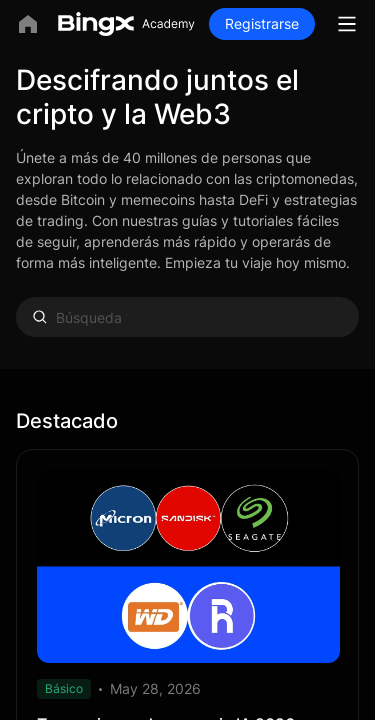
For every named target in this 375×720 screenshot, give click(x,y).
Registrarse (262, 23)
